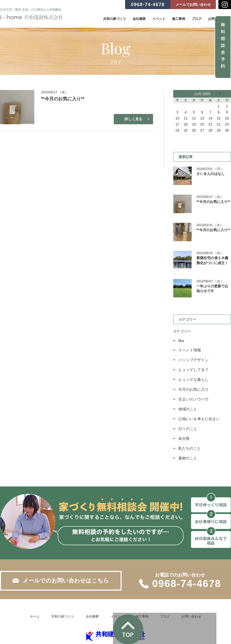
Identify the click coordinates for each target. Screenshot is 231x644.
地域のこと (187, 397)
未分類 (184, 426)
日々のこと (187, 416)
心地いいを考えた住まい (198, 407)
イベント (159, 19)
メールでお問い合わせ (193, 5)
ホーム (44, 603)
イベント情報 (189, 340)
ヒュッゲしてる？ (192, 359)
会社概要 (139, 19)
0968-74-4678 (148, 5)
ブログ (197, 19)
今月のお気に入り (192, 378)
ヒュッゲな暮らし (192, 368)
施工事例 (179, 19)
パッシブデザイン (192, 349)
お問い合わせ (182, 603)
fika (181, 330)
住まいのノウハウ (192, 387)
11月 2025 (202, 94)
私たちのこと (189, 435)
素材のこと (187, 445)
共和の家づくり (115, 19)
